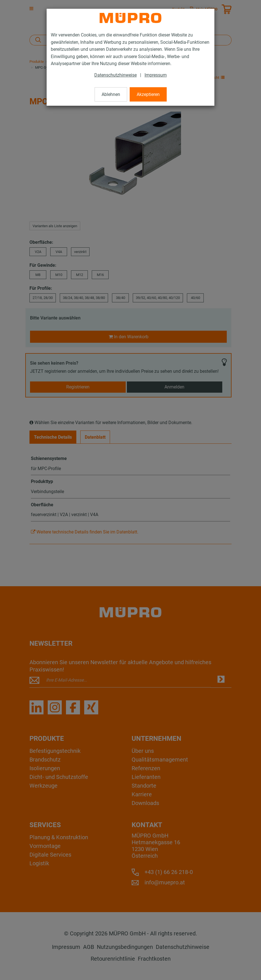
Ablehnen (111, 94)
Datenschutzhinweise (115, 75)
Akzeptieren (148, 94)
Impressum (156, 75)
